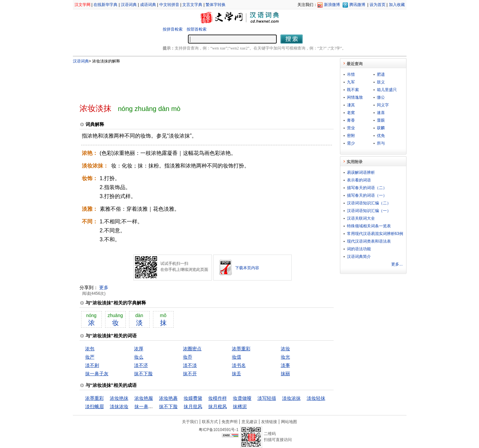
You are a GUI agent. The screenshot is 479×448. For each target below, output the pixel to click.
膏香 (351, 120)
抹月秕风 (218, 406)
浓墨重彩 (241, 349)
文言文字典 (192, 5)
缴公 (381, 97)
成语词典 (148, 5)
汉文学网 (82, 5)
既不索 (353, 90)
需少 (351, 143)
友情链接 (269, 422)
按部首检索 (197, 29)
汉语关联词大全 (361, 218)
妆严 (90, 357)
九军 (351, 82)
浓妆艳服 (144, 398)
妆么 (139, 357)
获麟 (381, 128)
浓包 (90, 349)
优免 (381, 136)
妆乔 (188, 357)
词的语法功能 (359, 249)
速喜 (381, 113)
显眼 (381, 120)
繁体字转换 (216, 5)
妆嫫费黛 (193, 398)
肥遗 (381, 74)
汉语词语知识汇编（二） (369, 203)
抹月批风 (193, 406)
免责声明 (230, 422)
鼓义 (381, 82)
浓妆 (285, 349)
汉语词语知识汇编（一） (369, 211)
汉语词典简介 (359, 257)
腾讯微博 (357, 5)
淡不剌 (92, 365)
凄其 (351, 105)
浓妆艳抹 (119, 398)
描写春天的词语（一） (367, 195)
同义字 (383, 105)
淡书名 (239, 365)
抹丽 (285, 374)
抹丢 (237, 374)
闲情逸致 (355, 97)
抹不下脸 (143, 374)
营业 (351, 128)
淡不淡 (190, 365)
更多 (104, 287)
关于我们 (190, 422)
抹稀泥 (240, 406)
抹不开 (190, 374)
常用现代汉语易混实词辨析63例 (375, 234)
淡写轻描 (267, 398)
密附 (351, 136)
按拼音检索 (173, 29)
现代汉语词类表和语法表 (369, 241)
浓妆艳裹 (168, 398)
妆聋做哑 (242, 398)
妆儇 (237, 357)
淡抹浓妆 (119, 406)
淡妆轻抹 (316, 398)
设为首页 (378, 5)
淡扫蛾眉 (94, 406)
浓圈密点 (192, 349)
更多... (397, 264)
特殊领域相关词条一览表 (369, 226)
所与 (381, 143)
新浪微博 (332, 5)
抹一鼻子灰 (97, 374)
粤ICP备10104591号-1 (219, 430)
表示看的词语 (359, 180)
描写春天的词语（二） (367, 188)
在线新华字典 (105, 5)
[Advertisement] (196, 81)
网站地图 (289, 422)
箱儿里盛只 (387, 90)
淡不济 (141, 365)
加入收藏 (397, 5)
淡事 (285, 365)
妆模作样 (218, 398)
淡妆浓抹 (291, 398)
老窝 (351, 113)
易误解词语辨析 (361, 172)
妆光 (285, 357)
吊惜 (351, 74)
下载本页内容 (247, 268)
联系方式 (210, 422)
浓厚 (139, 349)
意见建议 (249, 422)
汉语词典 (129, 5)
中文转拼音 (169, 5)
